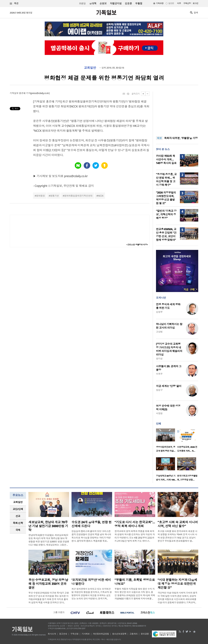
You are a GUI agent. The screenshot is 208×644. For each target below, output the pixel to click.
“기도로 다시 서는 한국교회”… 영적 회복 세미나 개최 (135, 524)
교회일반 (90, 68)
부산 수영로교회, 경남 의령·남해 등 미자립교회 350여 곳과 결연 (48, 584)
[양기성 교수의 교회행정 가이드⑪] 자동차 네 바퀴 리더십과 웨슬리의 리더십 (169, 349)
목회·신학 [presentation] (18, 523)
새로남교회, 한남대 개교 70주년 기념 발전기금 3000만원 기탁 (48, 526)
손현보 (103, 3)
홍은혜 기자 (25, 93)
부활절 (139, 3)
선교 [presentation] (18, 516)
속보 (159, 138)
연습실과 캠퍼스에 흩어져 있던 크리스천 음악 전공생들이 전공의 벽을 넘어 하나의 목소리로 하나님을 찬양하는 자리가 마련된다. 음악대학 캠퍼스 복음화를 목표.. (91, 536)
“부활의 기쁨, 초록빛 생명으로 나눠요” (135, 582)
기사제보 (86, 634)
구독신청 (187, 3)
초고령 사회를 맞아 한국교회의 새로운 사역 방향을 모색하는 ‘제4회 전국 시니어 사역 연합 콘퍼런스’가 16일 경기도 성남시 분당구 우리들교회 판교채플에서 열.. (177, 536)
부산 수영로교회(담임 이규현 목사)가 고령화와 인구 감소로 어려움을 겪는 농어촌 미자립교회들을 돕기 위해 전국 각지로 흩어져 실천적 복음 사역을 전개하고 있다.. (49, 598)
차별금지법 (116, 3)
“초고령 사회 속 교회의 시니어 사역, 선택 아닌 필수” (178, 524)
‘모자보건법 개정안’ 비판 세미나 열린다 (91, 582)
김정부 (159, 312)
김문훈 (128, 3)
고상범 (159, 332)
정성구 (159, 390)
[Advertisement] (177, 112)
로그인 (195, 3)
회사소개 (52, 634)
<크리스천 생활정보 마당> (137, 245)
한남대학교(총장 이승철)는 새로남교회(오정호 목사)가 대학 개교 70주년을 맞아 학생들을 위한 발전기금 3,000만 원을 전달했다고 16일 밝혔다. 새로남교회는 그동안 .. (49, 540)
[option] (167, 441)
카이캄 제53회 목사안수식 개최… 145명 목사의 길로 (166, 159)
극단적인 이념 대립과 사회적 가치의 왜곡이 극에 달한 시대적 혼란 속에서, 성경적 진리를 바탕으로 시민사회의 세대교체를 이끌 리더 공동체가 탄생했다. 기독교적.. (177, 598)
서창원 (159, 413)
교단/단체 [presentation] (18, 509)
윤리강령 (145, 634)
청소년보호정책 (119, 634)
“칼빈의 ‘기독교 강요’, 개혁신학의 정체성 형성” (166, 214)
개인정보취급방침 (101, 634)
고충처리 (134, 634)
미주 (179, 3)
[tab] (18, 502)
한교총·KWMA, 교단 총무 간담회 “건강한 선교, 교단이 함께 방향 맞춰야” (166, 234)
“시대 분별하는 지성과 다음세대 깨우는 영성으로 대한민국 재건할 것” (177, 584)
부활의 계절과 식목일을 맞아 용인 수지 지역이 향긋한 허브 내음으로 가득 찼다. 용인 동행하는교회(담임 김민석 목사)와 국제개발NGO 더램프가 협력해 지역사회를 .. (135, 594)
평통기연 (54, 196)
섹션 (14, 3)
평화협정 (40, 196)
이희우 (159, 374)
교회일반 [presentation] (18, 502)
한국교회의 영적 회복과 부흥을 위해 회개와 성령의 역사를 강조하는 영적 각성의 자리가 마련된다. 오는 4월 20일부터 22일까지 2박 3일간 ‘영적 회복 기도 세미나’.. (135, 536)
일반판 (171, 3)
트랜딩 (82, 3)
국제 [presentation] (18, 530)
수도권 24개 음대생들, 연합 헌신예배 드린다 (91, 524)
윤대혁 (93, 3)
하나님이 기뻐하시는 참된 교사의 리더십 (169, 326)
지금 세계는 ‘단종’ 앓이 (169, 386)
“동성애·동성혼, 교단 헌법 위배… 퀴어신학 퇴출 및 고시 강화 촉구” (166, 180)
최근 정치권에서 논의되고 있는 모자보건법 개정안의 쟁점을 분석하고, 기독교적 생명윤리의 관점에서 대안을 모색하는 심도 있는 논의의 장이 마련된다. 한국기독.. (92, 594)
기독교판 (160, 3)
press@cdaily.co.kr (40, 93)
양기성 (159, 359)
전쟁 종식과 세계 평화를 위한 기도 (168, 306)
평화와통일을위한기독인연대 (78, 196)
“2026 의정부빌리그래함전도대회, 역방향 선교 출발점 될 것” (166, 198)
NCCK (101, 196)
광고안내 (63, 634)
